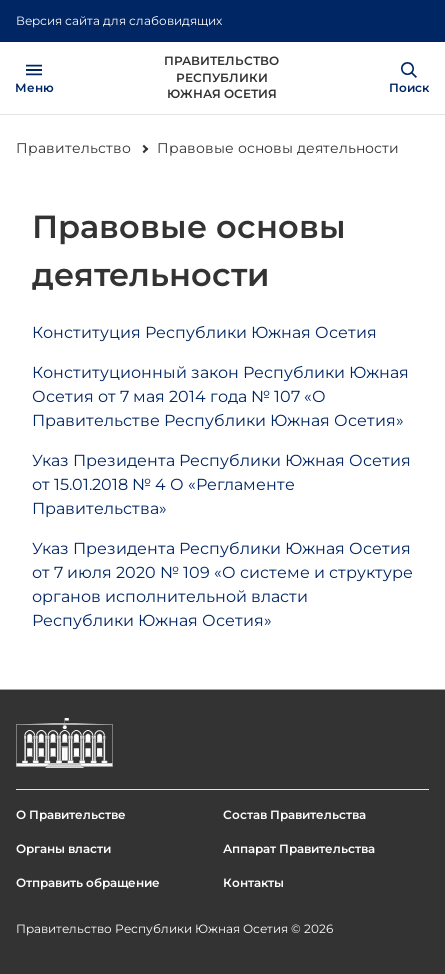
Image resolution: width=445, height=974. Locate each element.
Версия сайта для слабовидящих (119, 20)
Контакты (253, 882)
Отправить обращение (88, 882)
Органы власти (63, 848)
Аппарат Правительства (299, 848)
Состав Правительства (294, 814)
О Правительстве (71, 814)
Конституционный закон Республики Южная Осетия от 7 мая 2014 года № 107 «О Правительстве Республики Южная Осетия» (220, 396)
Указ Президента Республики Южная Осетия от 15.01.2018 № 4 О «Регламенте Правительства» (221, 484)
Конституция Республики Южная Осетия (204, 332)
